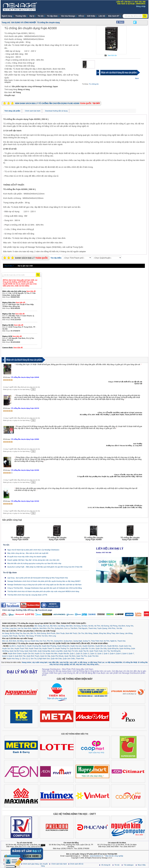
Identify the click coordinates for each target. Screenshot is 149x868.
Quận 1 (72, 653)
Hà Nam (84, 626)
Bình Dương (42, 633)
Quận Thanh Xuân (96, 651)
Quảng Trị (87, 641)
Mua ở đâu (141, 865)
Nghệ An (35, 628)
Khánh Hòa (35, 641)
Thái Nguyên (83, 628)
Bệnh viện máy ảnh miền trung (19, 291)
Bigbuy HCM (12, 336)
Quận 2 (100, 653)
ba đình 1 (13, 646)
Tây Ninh (22, 636)
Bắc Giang (38, 626)
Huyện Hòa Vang (13, 659)
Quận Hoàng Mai (44, 651)
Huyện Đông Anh (63, 646)
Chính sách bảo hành (33, 111)
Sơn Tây (107, 651)
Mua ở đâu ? (9, 266)
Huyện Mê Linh (101, 646)
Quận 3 (106, 653)
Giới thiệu (91, 16)
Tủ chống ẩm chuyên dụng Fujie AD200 (25, 470)
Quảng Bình (58, 641)
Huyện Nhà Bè (64, 653)
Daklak (96, 633)
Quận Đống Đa (113, 648)
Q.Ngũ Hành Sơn (44, 659)
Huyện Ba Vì (22, 646)
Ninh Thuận (13, 636)
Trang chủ (6, 23)
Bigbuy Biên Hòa (14, 303)
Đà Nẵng (20, 641)
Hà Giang (77, 626)
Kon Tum (43, 641)
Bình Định (13, 641)
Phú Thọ (51, 628)
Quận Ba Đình (75, 648)
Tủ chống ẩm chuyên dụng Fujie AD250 (25, 408)
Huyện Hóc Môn (52, 653)
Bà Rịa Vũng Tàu (16, 633)
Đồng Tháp (111, 633)
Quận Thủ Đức (93, 656)
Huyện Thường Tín (62, 648)
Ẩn (43, 845)
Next (137, 78)
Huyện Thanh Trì (48, 648)
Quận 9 (11, 656)
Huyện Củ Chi (40, 653)
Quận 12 (93, 653)
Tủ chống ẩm (94, 84)
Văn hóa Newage (68, 16)
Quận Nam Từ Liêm (71, 651)
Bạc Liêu (26, 633)
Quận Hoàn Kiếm (31, 651)
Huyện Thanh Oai (35, 648)
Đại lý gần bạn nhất (25, 266)
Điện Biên (69, 626)
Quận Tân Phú (82, 656)
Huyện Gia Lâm (76, 646)
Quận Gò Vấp (45, 656)
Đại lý (32, 16)
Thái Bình (74, 628)
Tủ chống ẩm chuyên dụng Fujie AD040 (25, 377)
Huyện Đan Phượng (49, 646)
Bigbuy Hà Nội (13, 325)
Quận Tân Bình (70, 656)
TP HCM (38, 636)
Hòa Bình (122, 626)
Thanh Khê (80, 659)
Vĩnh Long (52, 636)
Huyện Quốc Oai (125, 646)
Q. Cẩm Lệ (24, 659)
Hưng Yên (130, 626)
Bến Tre (33, 633)
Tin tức (41, 16)
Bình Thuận (61, 633)
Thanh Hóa (121, 641)
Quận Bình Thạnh (33, 656)
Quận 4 (112, 653)
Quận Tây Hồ (84, 651)
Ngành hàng (7, 16)
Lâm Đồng (129, 633)
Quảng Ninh (59, 628)
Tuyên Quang (102, 628)
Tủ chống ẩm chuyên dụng (48, 23)
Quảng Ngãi (78, 641)
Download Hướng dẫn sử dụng (56, 111)
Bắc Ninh (53, 626)
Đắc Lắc (5, 641)
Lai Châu (5, 628)
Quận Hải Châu (56, 659)
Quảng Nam (68, 641)
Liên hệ (102, 16)
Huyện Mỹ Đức (113, 646)
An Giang (6, 633)
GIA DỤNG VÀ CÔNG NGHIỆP (24, 23)
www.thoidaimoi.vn (97, 856)
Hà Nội (91, 626)
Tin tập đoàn (52, 16)
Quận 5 (119, 653)
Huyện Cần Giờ (28, 653)
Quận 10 (79, 653)
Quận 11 (86, 653)
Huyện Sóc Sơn (8, 648)
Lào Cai (20, 628)
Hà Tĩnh (97, 626)
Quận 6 (125, 653)
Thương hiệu (21, 16)
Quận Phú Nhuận (57, 656)
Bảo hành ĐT (114, 16)
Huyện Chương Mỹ (34, 646)
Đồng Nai (103, 633)
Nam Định (28, 628)
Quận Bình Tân (20, 656)
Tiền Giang (30, 636)
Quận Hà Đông (125, 648)
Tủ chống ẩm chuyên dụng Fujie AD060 (25, 439)
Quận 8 (5, 656)
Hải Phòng (114, 626)
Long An (5, 636)
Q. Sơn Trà (32, 659)
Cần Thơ (81, 633)
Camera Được (12, 348)
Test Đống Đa (116, 651)
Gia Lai (27, 641)
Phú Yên (50, 641)
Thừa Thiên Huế (97, 641)
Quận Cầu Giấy (101, 648)
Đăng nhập (141, 6)
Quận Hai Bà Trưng (17, 651)
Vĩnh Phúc (112, 628)
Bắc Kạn (46, 626)
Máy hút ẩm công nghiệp (114, 856)
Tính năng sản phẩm (12, 111)
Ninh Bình (43, 628)
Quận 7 (131, 653)
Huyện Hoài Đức (88, 646)
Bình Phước (51, 633)
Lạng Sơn (13, 628)
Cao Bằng (61, 626)
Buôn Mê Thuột (71, 633)
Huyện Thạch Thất (21, 648)
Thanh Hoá (92, 628)
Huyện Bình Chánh (15, 653)
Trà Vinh (45, 636)
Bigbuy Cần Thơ (13, 314)
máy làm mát (81, 664)
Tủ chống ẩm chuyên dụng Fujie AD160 (25, 501)
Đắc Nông (89, 633)
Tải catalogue (129, 865)
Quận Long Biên (57, 651)
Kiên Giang (120, 633)
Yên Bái (119, 628)
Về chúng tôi (106, 865)
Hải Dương (105, 626)
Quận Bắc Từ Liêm (88, 648)
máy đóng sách (92, 664)
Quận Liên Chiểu (69, 659)
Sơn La (67, 628)
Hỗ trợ (81, 16)
